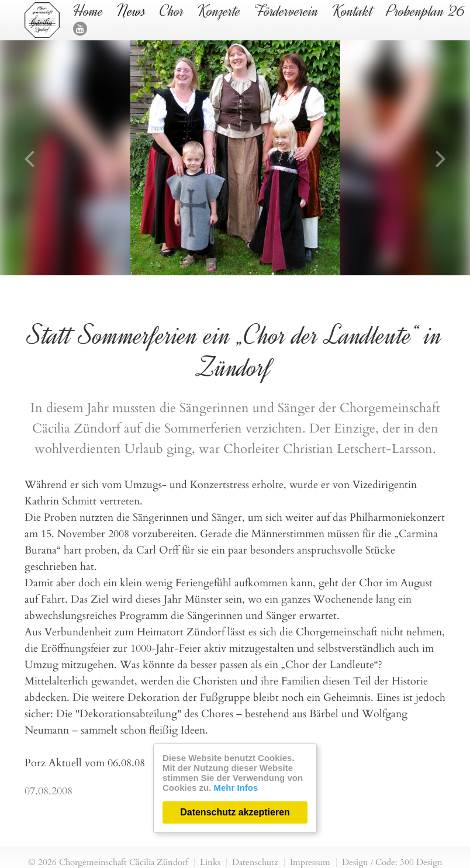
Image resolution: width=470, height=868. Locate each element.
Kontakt (352, 11)
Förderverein (286, 11)
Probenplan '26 (426, 11)
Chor (172, 11)
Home (88, 11)
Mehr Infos (236, 788)
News (132, 11)
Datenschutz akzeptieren (235, 812)
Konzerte (219, 11)
